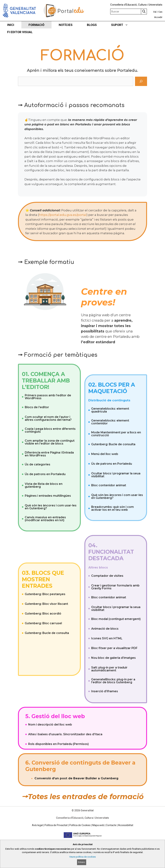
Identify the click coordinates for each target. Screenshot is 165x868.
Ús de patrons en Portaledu (45, 474)
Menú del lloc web (105, 454)
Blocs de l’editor (37, 407)
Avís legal (37, 825)
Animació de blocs (105, 629)
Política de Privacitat (56, 825)
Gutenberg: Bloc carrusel (43, 623)
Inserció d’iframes (105, 691)
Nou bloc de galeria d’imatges (113, 658)
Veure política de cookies (82, 857)
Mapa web (98, 825)
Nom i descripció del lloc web (50, 725)
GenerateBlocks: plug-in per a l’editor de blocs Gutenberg (113, 681)
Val (155, 12)
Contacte (111, 825)
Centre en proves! (104, 297)
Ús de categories (38, 464)
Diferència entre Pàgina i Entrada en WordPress (49, 454)
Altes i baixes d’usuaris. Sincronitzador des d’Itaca (65, 734)
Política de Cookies (80, 825)
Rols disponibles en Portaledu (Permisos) (58, 744)
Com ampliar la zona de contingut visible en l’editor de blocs (50, 442)
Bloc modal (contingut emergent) (116, 619)
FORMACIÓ (36, 25)
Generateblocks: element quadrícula (110, 410)
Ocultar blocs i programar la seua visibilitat (116, 475)
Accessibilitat (126, 825)
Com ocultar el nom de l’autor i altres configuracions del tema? (48, 418)
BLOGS (92, 25)
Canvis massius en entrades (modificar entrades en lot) (45, 519)
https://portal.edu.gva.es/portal (63, 215)
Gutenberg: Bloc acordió (43, 614)
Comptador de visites (107, 576)
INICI (11, 25)
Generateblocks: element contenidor (110, 422)
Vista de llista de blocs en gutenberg (44, 485)
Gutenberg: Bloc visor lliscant (46, 604)
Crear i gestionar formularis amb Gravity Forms (115, 587)
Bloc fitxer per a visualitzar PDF (114, 648)
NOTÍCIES (66, 25)
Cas (160, 12)
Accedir (158, 17)
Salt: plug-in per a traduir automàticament (109, 669)
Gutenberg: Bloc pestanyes (45, 594)
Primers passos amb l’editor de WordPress (48, 397)
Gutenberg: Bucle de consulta (113, 444)
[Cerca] (141, 81)
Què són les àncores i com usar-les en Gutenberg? (51, 507)
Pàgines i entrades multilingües (48, 496)
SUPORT (123, 25)
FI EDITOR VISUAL (20, 32)
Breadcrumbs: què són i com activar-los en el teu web (112, 508)
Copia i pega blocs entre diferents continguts (50, 430)
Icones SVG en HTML (107, 638)
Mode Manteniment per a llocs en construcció (116, 434)
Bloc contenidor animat (109, 485)
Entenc (82, 862)
